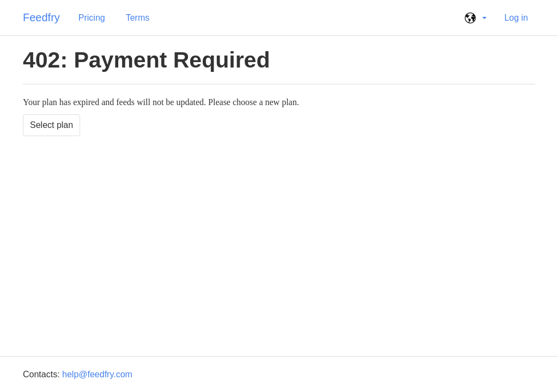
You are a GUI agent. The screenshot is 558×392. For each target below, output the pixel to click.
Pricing (92, 18)
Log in (516, 18)
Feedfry (41, 17)
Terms (138, 18)
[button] (474, 18)
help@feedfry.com (97, 374)
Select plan (51, 125)
